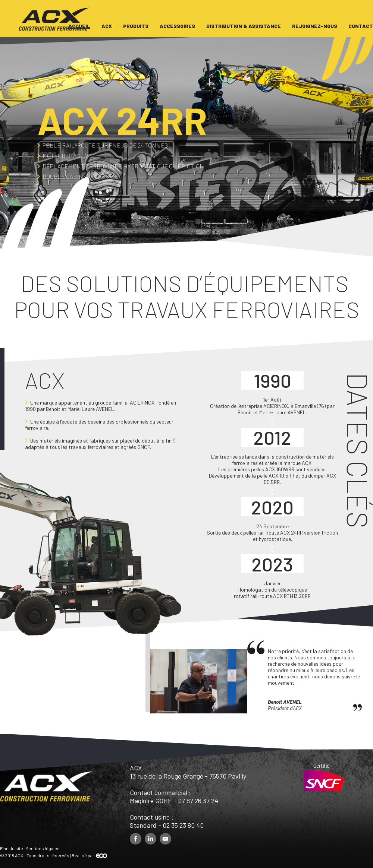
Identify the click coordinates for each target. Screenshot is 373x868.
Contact (361, 26)
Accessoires (177, 26)
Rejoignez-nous (315, 26)
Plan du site (12, 848)
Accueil (79, 26)
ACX (107, 26)
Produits (136, 26)
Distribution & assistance (244, 26)
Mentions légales (43, 848)
